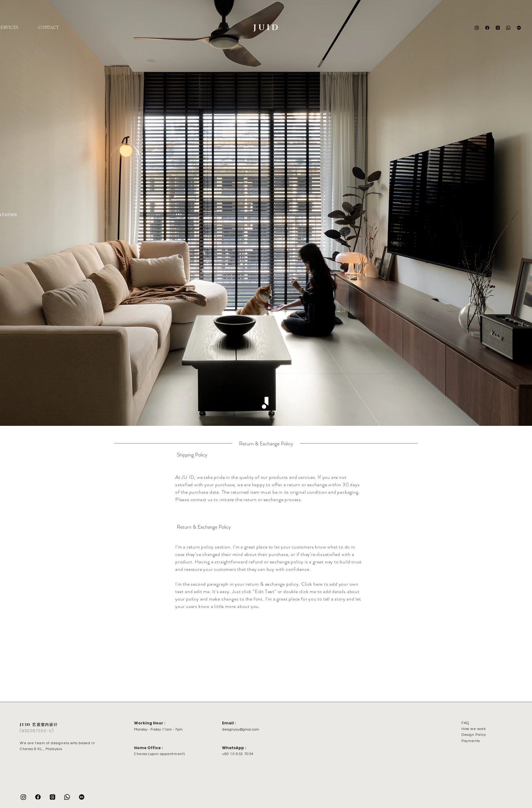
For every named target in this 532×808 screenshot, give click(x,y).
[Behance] (519, 28)
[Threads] (498, 28)
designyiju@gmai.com (241, 729)
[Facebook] (487, 28)
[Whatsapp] (508, 28)
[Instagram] (477, 28)
